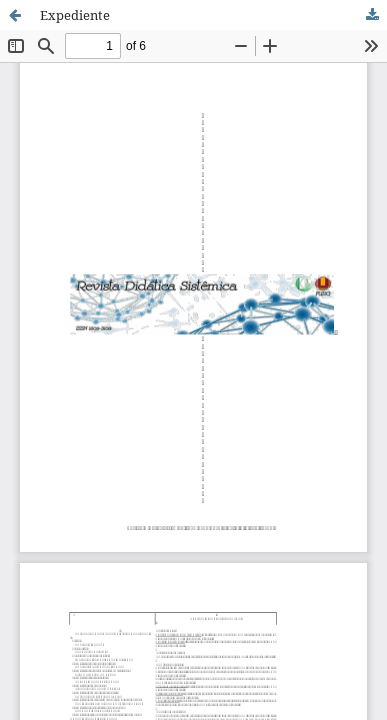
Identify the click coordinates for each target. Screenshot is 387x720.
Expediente (75, 15)
